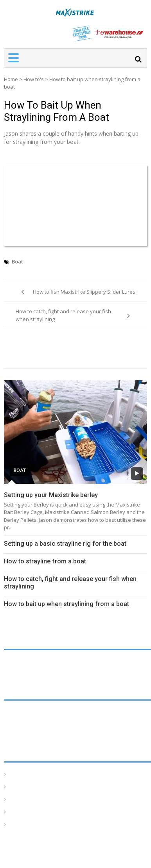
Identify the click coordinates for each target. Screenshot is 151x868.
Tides (17, 812)
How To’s (22, 787)
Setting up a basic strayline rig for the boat (65, 544)
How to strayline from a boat (45, 561)
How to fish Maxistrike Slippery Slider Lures (84, 292)
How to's (34, 79)
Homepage (24, 774)
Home (11, 79)
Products (21, 825)
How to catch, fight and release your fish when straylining (63, 315)
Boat (17, 261)
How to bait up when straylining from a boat (57, 111)
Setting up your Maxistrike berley (51, 495)
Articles (19, 800)
